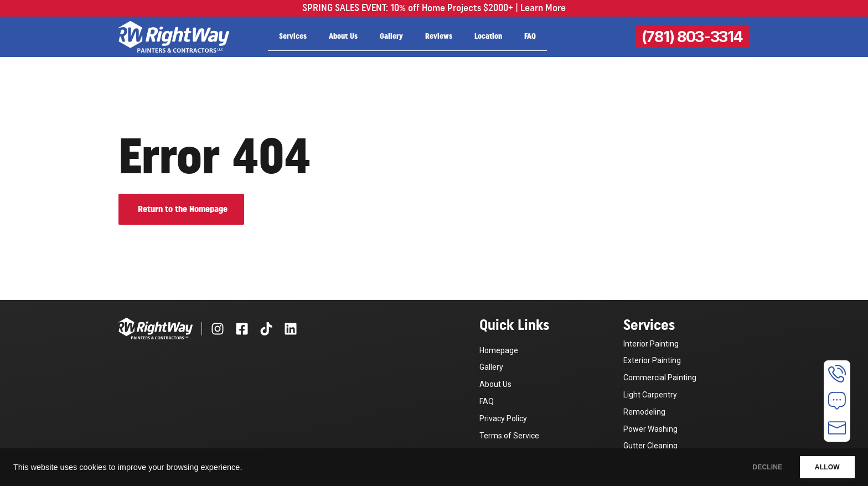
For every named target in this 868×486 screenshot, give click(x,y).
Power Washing (650, 429)
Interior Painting (651, 344)
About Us (343, 37)
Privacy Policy (503, 418)
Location (488, 37)
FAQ (530, 37)
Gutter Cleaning (650, 446)
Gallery (391, 37)
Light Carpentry (650, 395)
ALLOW (823, 467)
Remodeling (644, 412)
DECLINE (755, 467)
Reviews (439, 37)
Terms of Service (509, 436)
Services (293, 37)
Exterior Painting (652, 360)
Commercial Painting (660, 378)
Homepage (499, 350)
